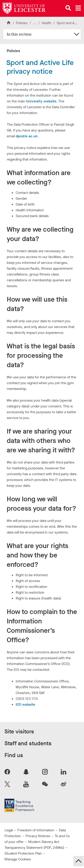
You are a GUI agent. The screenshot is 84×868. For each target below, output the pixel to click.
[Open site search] (68, 8)
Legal (9, 830)
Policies (22, 23)
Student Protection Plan (23, 853)
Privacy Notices (38, 836)
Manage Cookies (18, 859)
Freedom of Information (36, 830)
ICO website (25, 704)
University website (41, 101)
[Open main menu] (78, 8)
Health (47, 23)
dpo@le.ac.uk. (27, 136)
